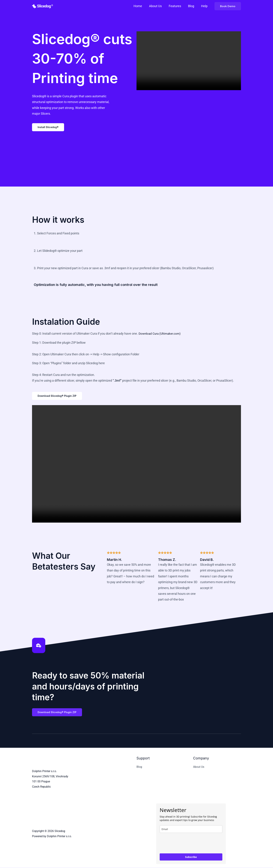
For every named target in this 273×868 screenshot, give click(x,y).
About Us (158, 6)
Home (141, 6)
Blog (192, 6)
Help (205, 6)
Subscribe (191, 857)
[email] (191, 830)
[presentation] (186, 844)
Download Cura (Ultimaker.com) (161, 334)
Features (177, 6)
